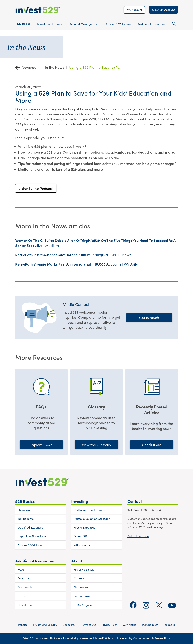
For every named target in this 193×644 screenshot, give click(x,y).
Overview (24, 510)
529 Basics (24, 23)
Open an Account (163, 10)
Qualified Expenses (30, 527)
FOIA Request (150, 625)
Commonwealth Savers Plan (152, 638)
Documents (25, 587)
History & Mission (85, 569)
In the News (54, 67)
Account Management (84, 24)
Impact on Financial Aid (33, 536)
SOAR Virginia (83, 605)
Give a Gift (81, 536)
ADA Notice (130, 625)
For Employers (83, 596)
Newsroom (31, 67)
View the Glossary (96, 445)
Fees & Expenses (84, 527)
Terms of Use (89, 625)
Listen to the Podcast (36, 188)
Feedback (169, 625)
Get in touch (149, 318)
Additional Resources (151, 24)
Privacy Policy (110, 625)
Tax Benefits (26, 519)
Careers (79, 578)
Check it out (152, 445)
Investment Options (50, 24)
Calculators (25, 605)
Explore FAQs (41, 445)
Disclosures (69, 625)
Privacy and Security (45, 625)
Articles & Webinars (118, 24)
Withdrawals (82, 545)
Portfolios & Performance (90, 510)
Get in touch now (138, 536)
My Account (134, 10)
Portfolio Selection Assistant (92, 519)
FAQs (21, 569)
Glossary (23, 578)
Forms (21, 596)
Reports (23, 625)
